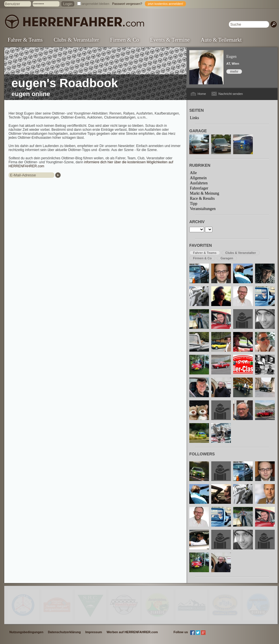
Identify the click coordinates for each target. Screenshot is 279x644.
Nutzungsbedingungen (26, 632)
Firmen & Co (125, 40)
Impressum (94, 632)
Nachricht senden (231, 94)
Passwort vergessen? (127, 4)
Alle (193, 173)
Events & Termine (170, 40)
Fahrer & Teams (25, 40)
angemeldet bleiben (96, 4)
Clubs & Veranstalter (76, 40)
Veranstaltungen (203, 209)
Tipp (194, 204)
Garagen (227, 258)
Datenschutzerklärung (64, 632)
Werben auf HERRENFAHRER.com (132, 632)
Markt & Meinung (205, 193)
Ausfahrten (199, 183)
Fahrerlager (199, 188)
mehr (234, 72)
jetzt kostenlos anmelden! (165, 4)
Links (194, 118)
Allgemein (198, 178)
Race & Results (202, 198)
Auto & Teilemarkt (221, 40)
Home (202, 94)
